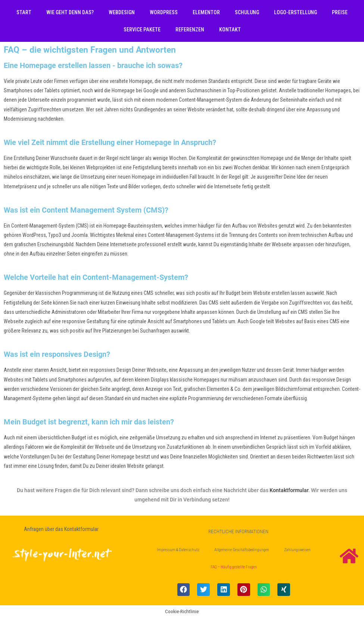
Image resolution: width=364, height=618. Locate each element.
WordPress (164, 12)
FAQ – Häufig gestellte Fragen (234, 567)
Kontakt (230, 30)
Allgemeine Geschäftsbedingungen (242, 550)
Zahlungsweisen (297, 550)
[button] (184, 590)
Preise (340, 12)
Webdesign (122, 12)
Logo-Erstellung (295, 12)
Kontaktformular (289, 490)
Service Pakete (142, 30)
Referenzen (190, 30)
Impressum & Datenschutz (178, 550)
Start (24, 12)
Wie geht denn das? (70, 12)
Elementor (206, 12)
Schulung (247, 12)
